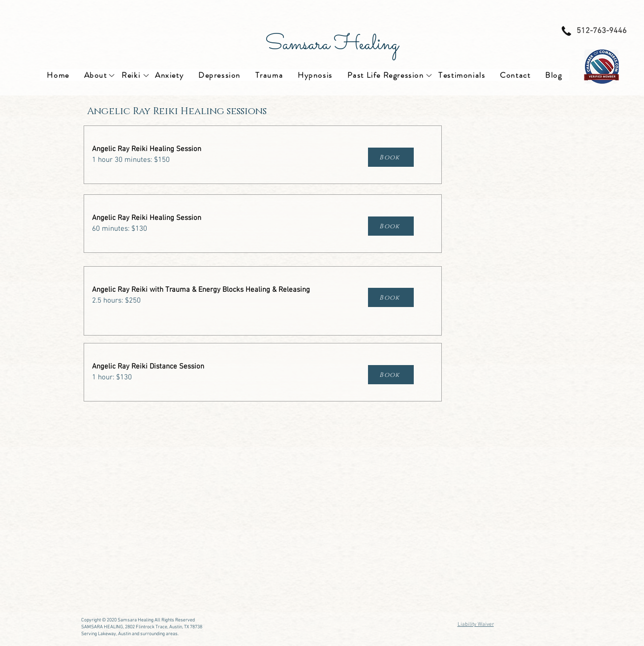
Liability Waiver (476, 625)
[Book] (391, 157)
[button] (96, 75)
